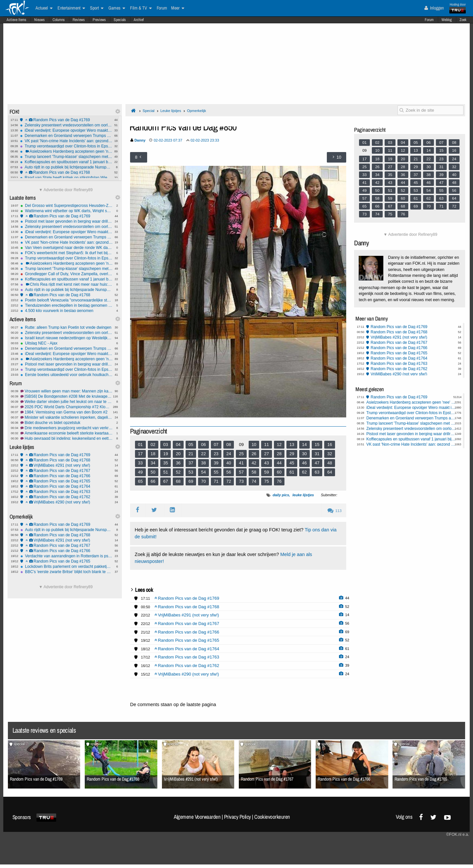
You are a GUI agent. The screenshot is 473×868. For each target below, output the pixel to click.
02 (153, 445)
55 (216, 472)
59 (266, 472)
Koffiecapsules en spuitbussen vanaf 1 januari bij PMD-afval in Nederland (66, 162)
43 (266, 463)
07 (216, 445)
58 (254, 472)
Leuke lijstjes (171, 111)
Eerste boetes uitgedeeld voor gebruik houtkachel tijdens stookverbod (67, 375)
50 (153, 472)
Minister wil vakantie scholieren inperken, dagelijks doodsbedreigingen (67, 417)
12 (279, 445)
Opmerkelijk (196, 111)
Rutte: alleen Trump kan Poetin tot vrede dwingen (67, 327)
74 (254, 481)
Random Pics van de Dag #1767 (67, 471)
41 (241, 463)
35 (166, 463)
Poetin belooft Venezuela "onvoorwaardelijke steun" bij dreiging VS (67, 300)
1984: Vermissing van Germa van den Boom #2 (67, 412)
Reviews (79, 20)
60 (279, 472)
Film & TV (141, 8)
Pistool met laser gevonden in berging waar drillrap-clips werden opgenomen (67, 221)
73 (241, 481)
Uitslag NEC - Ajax (67, 343)
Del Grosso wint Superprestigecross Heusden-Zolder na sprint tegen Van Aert (67, 206)
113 (335, 511)
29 (292, 454)
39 (216, 463)
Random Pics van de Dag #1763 (67, 492)
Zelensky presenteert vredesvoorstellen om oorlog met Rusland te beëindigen (66, 125)
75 (266, 481)
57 (241, 472)
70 (203, 481)
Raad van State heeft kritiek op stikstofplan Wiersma (66, 178)
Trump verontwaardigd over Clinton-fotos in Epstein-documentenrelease (66, 146)
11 (266, 445)
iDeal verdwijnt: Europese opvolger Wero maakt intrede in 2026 (66, 130)
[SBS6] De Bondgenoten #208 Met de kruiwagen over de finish (67, 396)
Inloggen (434, 8)
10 (254, 445)
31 (317, 454)
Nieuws (39, 20)
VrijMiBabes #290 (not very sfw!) (67, 502)
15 (317, 445)
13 (292, 445)
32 (329, 454)
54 (203, 472)
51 (166, 472)
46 (304, 463)
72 (229, 481)
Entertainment (71, 8)
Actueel (44, 8)
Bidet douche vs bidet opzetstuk (67, 423)
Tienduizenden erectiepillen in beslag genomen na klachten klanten (67, 305)
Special (148, 111)
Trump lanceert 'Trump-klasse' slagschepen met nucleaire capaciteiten (66, 157)
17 (140, 454)
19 (166, 454)
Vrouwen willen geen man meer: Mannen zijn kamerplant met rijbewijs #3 (67, 391)
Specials (120, 20)
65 (140, 481)
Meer (178, 8)
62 (304, 472)
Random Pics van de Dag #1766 (67, 476)
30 (304, 454)
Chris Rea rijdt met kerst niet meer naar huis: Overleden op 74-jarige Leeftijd (67, 284)
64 (329, 472)
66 (153, 481)
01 (140, 445)
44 (279, 463)
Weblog (447, 20)
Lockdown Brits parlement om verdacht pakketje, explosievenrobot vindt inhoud (67, 567)
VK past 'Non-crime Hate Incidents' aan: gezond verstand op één (66, 141)
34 (153, 463)
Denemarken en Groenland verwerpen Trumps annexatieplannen (66, 136)
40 (229, 463)
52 (178, 472)
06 (203, 445)
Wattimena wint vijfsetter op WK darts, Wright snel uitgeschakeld (67, 211)
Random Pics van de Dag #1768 (66, 172)
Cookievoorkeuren (272, 817)
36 (178, 463)
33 (140, 463)
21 (191, 454)
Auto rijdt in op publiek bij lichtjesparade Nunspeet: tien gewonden (66, 167)
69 (191, 481)
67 (166, 481)
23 (216, 454)
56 (229, 472)
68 (178, 481)
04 (178, 445)
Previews (99, 20)
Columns (59, 20)
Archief (139, 20)
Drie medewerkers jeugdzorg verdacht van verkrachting (67, 428)
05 (191, 445)
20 (178, 454)
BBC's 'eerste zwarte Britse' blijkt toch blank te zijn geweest (67, 572)
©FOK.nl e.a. (458, 835)
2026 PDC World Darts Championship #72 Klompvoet (67, 407)
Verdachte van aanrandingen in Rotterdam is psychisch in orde (67, 556)
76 (279, 481)
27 (266, 454)
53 (191, 472)
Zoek (463, 20)
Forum (429, 20)
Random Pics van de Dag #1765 (67, 481)
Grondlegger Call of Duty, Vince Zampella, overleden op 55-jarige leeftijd (67, 274)
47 (317, 463)
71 (216, 481)
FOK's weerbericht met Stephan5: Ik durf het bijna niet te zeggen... (67, 253)
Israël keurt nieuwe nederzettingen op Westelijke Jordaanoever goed (67, 338)
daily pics (281, 495)
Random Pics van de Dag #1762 (67, 497)
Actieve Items (16, 20)
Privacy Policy (237, 817)
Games (117, 8)
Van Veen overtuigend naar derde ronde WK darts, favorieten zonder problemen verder (67, 248)
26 (254, 454)
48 (329, 463)
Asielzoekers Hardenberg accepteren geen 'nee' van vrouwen (66, 151)
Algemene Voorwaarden (197, 817)
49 (140, 472)
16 (329, 445)
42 (254, 463)
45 (292, 463)
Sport (97, 8)
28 (279, 454)
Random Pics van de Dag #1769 (66, 120)
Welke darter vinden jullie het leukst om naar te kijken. (67, 402)
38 (203, 463)
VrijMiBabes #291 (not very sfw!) (67, 465)
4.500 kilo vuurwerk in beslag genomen (67, 311)
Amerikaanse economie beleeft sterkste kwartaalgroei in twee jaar (67, 433)
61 (292, 472)
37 (191, 463)
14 (304, 445)
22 (203, 454)
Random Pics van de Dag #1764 (67, 486)
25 (241, 454)
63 (317, 472)
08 (229, 445)
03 (166, 445)
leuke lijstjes (303, 495)
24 (229, 454)
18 (153, 454)
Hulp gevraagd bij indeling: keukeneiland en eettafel (67, 438)
